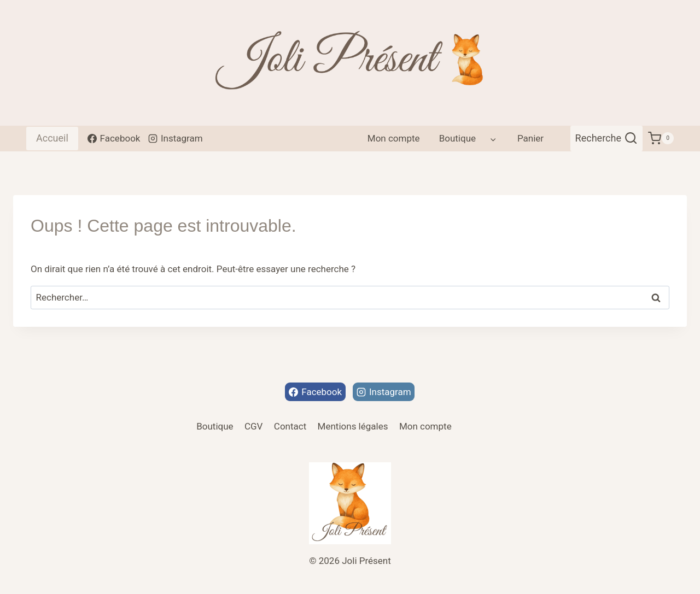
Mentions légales (353, 426)
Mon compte (394, 138)
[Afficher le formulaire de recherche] (607, 139)
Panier (530, 138)
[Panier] (661, 139)
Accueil (52, 138)
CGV (253, 426)
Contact (290, 426)
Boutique (215, 426)
